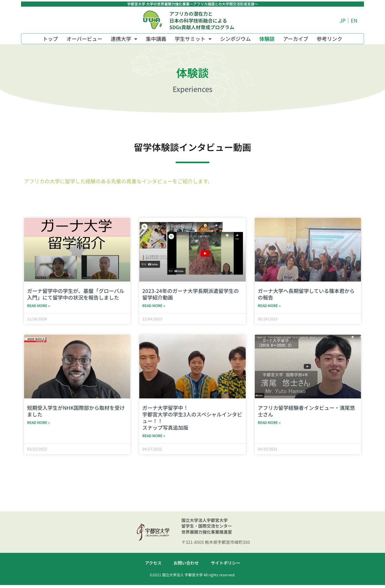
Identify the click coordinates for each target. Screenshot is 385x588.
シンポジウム (236, 39)
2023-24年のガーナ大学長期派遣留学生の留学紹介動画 (191, 294)
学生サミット (193, 39)
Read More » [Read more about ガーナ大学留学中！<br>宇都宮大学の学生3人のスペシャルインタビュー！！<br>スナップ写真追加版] (154, 438)
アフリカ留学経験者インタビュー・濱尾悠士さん (306, 412)
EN (354, 20)
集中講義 (156, 39)
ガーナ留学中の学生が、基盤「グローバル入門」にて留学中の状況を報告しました (76, 294)
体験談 (267, 39)
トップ (50, 39)
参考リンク (330, 39)
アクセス (153, 566)
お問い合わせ (186, 566)
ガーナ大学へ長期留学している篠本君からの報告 (306, 294)
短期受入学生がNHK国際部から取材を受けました (76, 412)
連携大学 (124, 39)
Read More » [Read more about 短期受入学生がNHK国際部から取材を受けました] (38, 425)
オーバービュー (84, 39)
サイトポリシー (226, 566)
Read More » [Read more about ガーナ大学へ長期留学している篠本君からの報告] (269, 306)
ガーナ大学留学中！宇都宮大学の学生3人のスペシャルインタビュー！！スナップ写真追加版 (192, 419)
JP (343, 20)
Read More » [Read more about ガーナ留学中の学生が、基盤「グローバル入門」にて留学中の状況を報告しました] (38, 306)
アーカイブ (296, 39)
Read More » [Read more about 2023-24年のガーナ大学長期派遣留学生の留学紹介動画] (154, 306)
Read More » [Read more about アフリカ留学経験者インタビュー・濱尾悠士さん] (269, 425)
